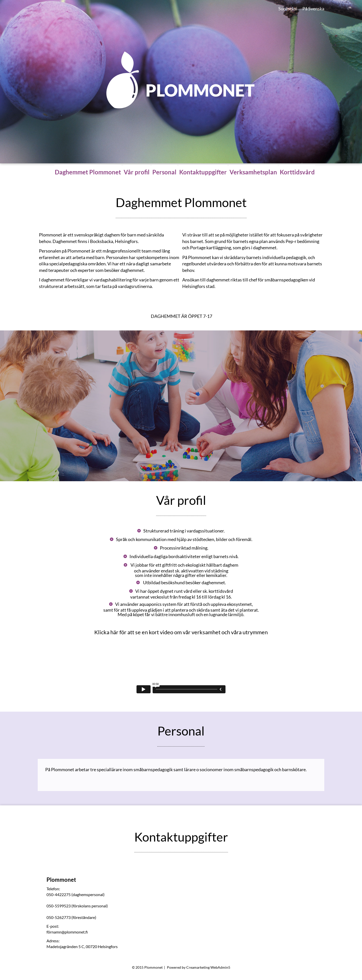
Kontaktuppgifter (203, 172)
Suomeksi (288, 9)
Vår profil (137, 172)
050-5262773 (59, 917)
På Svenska (313, 9)
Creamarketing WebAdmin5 (208, 967)
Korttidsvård (297, 172)
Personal (164, 172)
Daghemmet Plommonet (88, 172)
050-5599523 (59, 906)
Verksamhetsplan (253, 172)
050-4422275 (59, 894)
